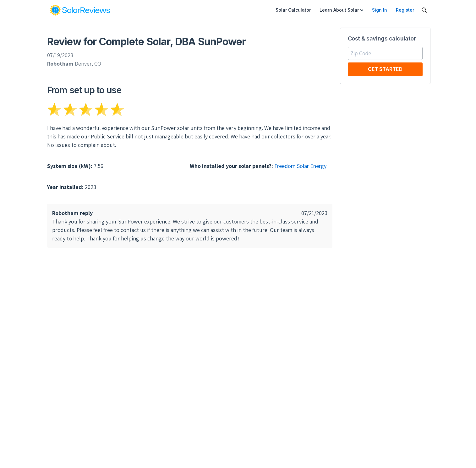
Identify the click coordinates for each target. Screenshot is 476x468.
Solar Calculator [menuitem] (293, 10)
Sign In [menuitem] (380, 10)
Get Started (385, 69)
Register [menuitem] (405, 10)
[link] (80, 10)
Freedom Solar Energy (300, 166)
